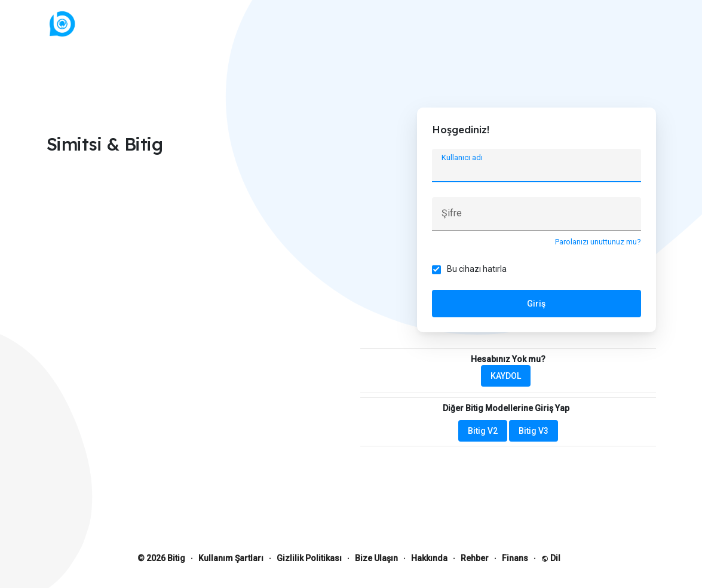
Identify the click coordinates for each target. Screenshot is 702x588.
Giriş (536, 304)
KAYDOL (506, 376)
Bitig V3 (534, 431)
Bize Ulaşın (376, 558)
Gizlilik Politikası (309, 558)
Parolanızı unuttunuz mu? (598, 242)
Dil (551, 558)
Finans (515, 558)
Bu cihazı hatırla (477, 269)
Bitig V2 (483, 431)
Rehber (475, 558)
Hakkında (429, 558)
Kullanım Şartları (231, 558)
